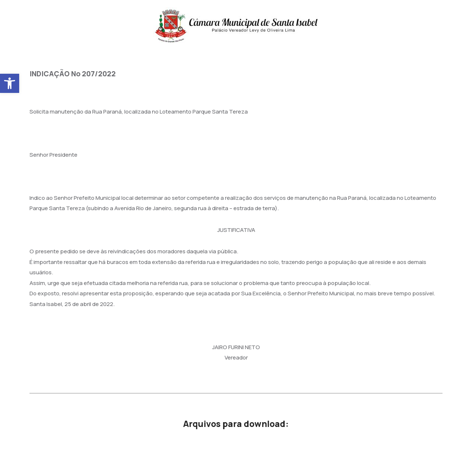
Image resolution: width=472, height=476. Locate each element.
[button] (10, 83)
